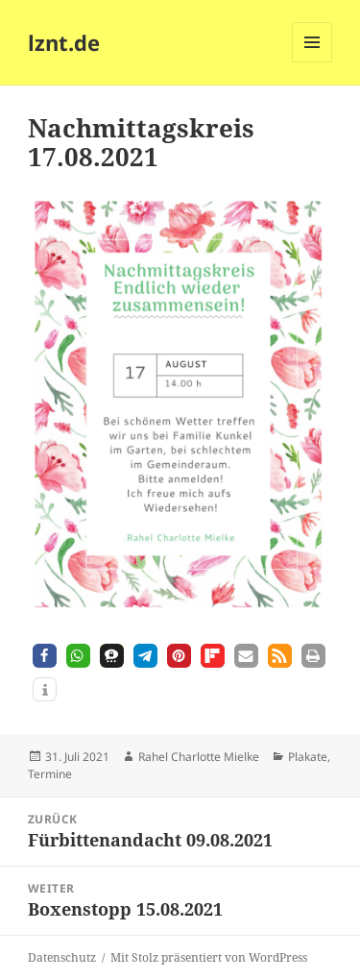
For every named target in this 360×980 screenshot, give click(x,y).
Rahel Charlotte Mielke (199, 757)
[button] (45, 656)
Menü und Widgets (312, 62)
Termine (50, 774)
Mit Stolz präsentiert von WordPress (209, 957)
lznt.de (64, 42)
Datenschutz (62, 957)
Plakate (308, 757)
